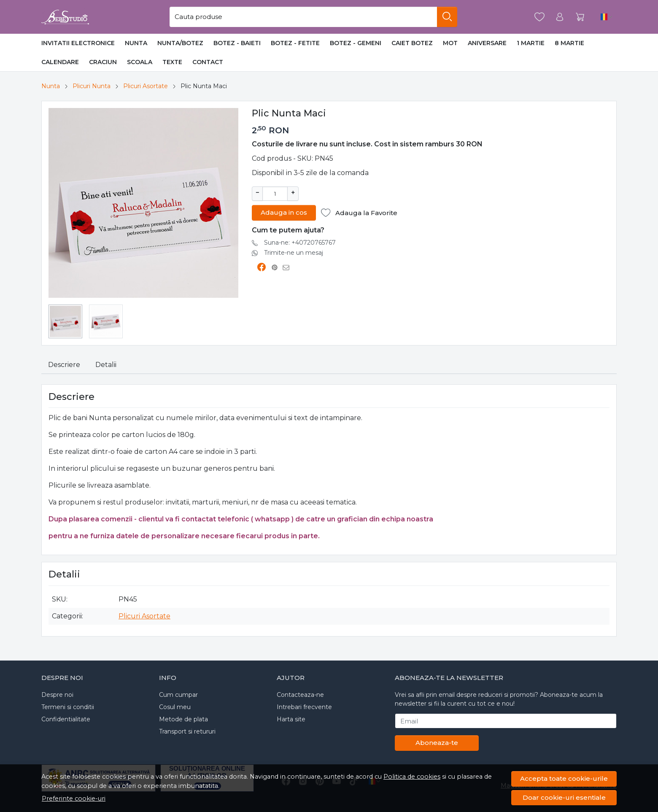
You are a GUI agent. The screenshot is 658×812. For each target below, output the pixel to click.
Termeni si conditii (68, 707)
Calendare (60, 62)
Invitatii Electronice (78, 43)
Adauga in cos (284, 212)
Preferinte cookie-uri (74, 799)
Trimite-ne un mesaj (294, 252)
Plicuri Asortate (146, 86)
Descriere (64, 365)
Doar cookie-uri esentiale (564, 797)
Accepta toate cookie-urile (564, 778)
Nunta (136, 43)
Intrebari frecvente (304, 707)
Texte (172, 62)
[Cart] (580, 17)
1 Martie (531, 43)
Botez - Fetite (295, 43)
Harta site (291, 719)
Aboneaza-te (437, 743)
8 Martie (569, 43)
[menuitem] (65, 321)
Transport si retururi (187, 731)
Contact (208, 62)
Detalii (106, 365)
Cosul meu (175, 707)
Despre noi (57, 695)
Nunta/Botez (180, 43)
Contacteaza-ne (300, 695)
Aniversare (487, 43)
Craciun (103, 62)
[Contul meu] (560, 17)
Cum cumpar (178, 695)
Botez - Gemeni (356, 43)
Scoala (140, 62)
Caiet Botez (412, 43)
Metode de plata (183, 719)
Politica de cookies (412, 777)
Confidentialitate (66, 719)
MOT (450, 43)
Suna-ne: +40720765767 (300, 242)
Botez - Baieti (237, 43)
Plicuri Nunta (92, 86)
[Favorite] (539, 17)
